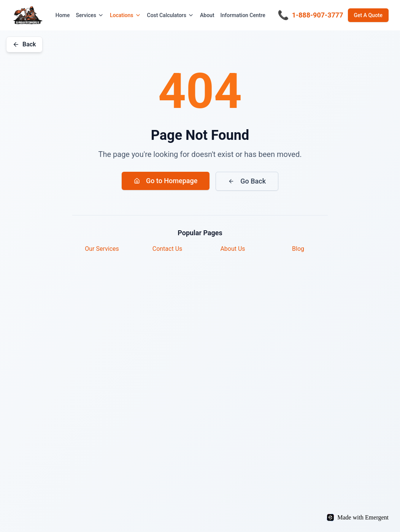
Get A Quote (368, 15)
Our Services (102, 249)
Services (90, 15)
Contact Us (167, 249)
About (207, 15)
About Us (233, 249)
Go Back (247, 181)
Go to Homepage (166, 181)
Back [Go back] (24, 44)
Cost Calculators (171, 15)
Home (63, 15)
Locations (125, 15)
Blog (298, 249)
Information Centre (243, 15)
